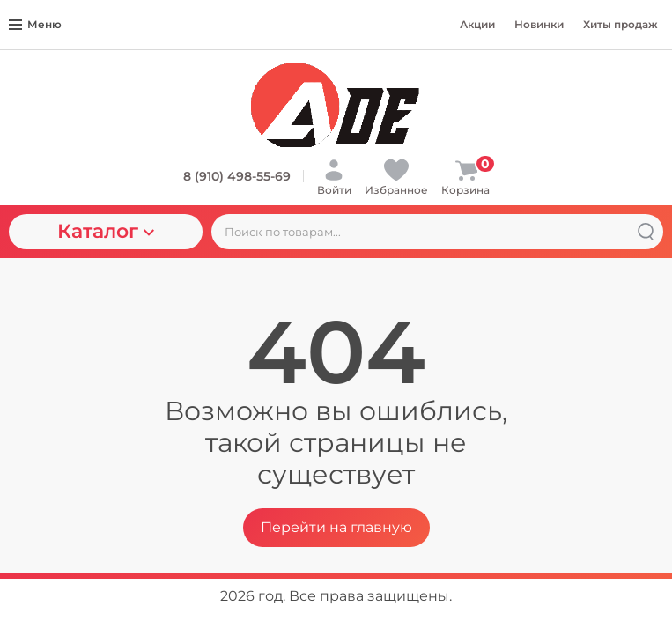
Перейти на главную (336, 527)
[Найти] (646, 232)
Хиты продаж (620, 24)
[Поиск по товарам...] (437, 232)
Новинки (539, 24)
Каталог (106, 231)
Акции (477, 24)
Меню (35, 24)
